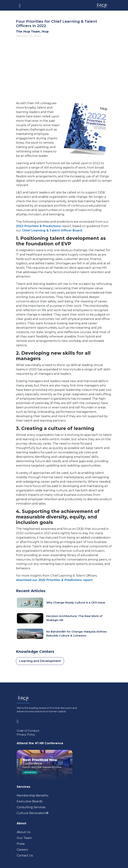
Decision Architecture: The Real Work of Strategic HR (74, 618)
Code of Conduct (28, 731)
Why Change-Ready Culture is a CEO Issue (76, 603)
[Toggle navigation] (20, 5)
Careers (22, 850)
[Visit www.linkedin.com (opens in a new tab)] (19, 721)
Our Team (24, 838)
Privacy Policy (26, 735)
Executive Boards (30, 801)
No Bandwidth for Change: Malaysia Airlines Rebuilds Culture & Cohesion (76, 634)
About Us (24, 832)
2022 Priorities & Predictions (38, 226)
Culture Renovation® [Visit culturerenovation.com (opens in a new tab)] (33, 813)
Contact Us (25, 855)
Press (21, 844)
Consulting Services (31, 807)
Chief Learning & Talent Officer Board (52, 230)
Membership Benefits (32, 796)
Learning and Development (40, 661)
